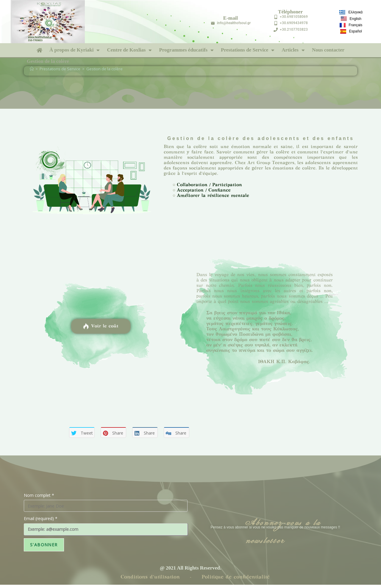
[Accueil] (32, 69)
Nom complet (39, 495)
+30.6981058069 (294, 17)
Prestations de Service (248, 50)
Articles (293, 50)
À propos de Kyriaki (75, 50)
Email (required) (41, 518)
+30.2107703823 (294, 29)
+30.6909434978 (294, 23)
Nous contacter (328, 50)
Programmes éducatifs (186, 50)
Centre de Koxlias (129, 50)
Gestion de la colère (104, 69)
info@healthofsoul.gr (234, 23)
